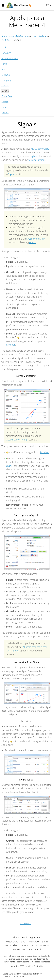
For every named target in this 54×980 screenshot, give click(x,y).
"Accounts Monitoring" (17, 440)
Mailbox (6, 75)
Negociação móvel (16, 942)
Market (5, 86)
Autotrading (11, 945)
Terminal (6, 40)
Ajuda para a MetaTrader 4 (15, 36)
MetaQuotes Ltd (36, 966)
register (34, 156)
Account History (10, 58)
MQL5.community (40, 149)
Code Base (7, 96)
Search (5, 102)
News (4, 64)
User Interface (39, 36)
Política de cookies (17, 976)
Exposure (6, 53)
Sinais (45, 942)
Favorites (11, 345)
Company (6, 80)
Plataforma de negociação (27, 937)
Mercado (34, 942)
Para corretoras (40, 945)
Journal (5, 113)
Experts (5, 107)
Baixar (25, 945)
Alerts (4, 69)
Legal (38, 949)
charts (9, 466)
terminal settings (37, 160)
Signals (12, 174)
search (33, 242)
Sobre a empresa (22, 949)
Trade (4, 48)
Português (47, 5)
